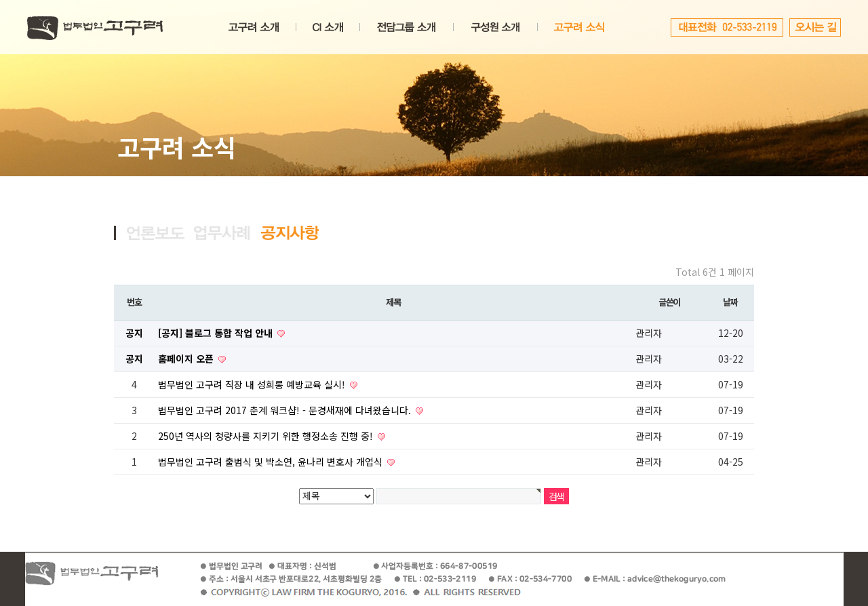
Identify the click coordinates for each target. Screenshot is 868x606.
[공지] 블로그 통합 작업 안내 (217, 333)
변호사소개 (495, 27)
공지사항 (290, 233)
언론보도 (156, 233)
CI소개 (328, 27)
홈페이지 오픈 (187, 359)
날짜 (730, 302)
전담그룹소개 (406, 27)
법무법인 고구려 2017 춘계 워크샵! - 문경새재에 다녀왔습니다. (286, 410)
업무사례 (223, 233)
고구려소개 (254, 27)
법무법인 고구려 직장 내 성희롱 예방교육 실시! (253, 384)
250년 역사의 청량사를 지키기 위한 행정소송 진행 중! (267, 436)
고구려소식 (579, 27)
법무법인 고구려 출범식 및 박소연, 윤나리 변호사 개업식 (272, 462)
